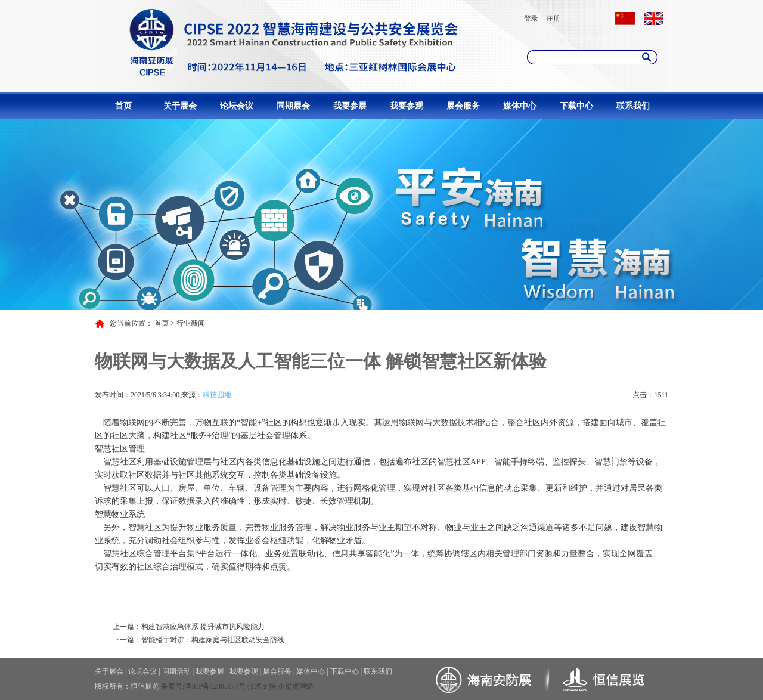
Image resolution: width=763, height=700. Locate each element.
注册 (553, 18)
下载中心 (576, 106)
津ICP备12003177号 (215, 686)
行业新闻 (191, 323)
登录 (531, 18)
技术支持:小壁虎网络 (280, 686)
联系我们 (633, 106)
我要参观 (407, 106)
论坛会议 (237, 106)
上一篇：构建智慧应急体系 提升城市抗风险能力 (189, 627)
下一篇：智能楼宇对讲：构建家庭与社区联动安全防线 (198, 640)
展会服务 (463, 106)
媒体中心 (520, 106)
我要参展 (350, 106)
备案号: (173, 686)
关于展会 (180, 106)
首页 (123, 106)
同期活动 (176, 671)
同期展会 (293, 106)
